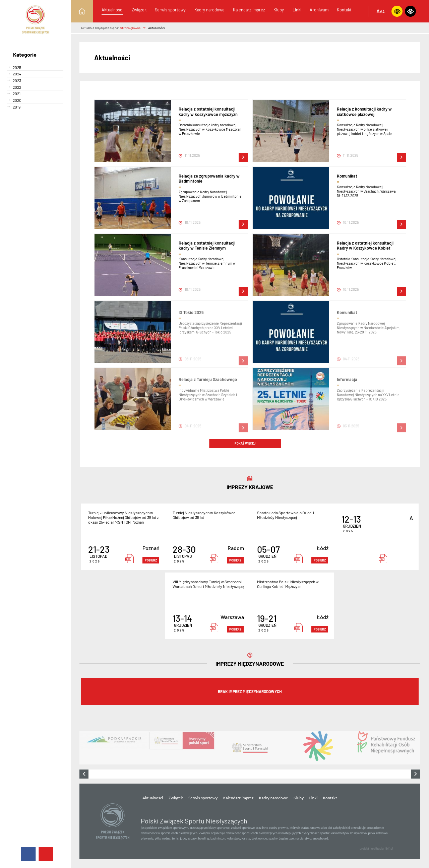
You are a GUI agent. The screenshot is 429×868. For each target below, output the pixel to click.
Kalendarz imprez (249, 10)
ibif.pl (389, 848)
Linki (297, 10)
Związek (139, 10)
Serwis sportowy (170, 10)
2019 (17, 107)
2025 (17, 67)
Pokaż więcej (245, 443)
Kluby (279, 10)
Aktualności (112, 10)
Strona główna (130, 28)
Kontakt (344, 10)
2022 (17, 87)
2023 (17, 80)
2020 (17, 100)
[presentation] (84, 774)
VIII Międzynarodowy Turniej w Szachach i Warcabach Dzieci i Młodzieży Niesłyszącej (209, 584)
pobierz (151, 560)
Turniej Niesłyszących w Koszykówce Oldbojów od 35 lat (204, 515)
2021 (17, 93)
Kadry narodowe (209, 10)
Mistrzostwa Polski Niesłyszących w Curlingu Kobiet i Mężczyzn (288, 584)
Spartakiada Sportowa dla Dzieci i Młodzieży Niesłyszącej (286, 515)
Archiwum (319, 10)
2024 (17, 74)
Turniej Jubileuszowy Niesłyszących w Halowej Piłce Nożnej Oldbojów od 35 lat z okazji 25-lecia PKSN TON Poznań (123, 517)
